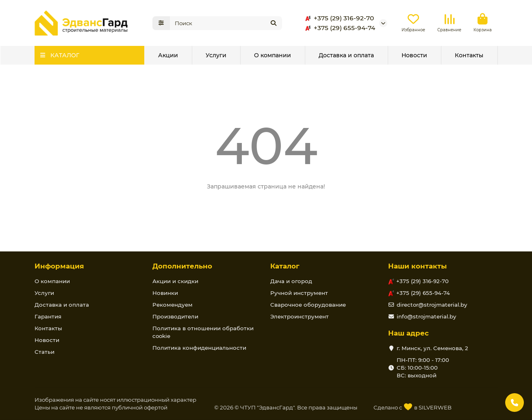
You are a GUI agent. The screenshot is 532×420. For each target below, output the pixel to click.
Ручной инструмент (299, 293)
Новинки (165, 293)
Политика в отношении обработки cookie (203, 332)
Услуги (216, 55)
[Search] (226, 23)
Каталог (285, 266)
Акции (168, 55)
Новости (414, 55)
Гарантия (48, 316)
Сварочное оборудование (308, 305)
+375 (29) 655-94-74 (339, 28)
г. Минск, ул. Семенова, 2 (432, 348)
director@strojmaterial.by (432, 305)
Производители (175, 316)
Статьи (45, 352)
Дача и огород (291, 281)
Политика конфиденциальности (199, 348)
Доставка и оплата (346, 55)
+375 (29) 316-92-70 (338, 18)
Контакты (469, 55)
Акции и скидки (175, 281)
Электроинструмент (300, 316)
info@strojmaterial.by (426, 316)
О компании (273, 55)
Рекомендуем (173, 305)
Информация (59, 266)
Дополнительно (182, 266)
